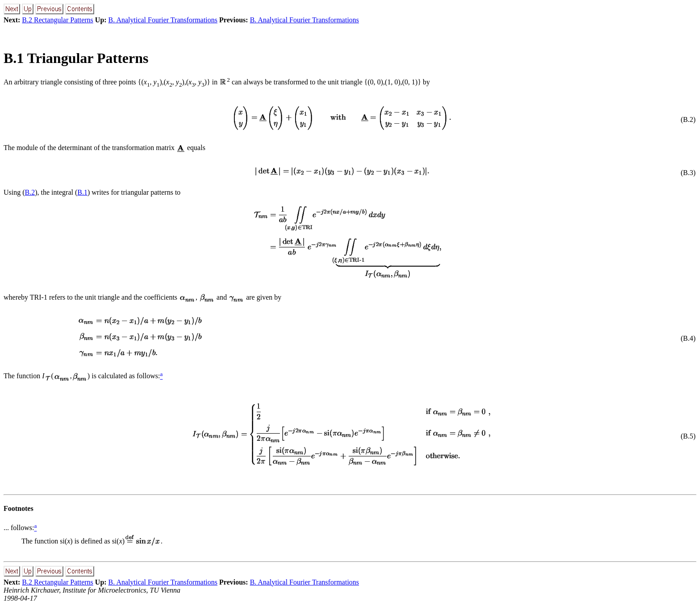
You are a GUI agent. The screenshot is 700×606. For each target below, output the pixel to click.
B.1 (82, 192)
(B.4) (688, 338)
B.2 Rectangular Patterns (58, 20)
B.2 (30, 192)
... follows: (19, 528)
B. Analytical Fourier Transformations (163, 20)
